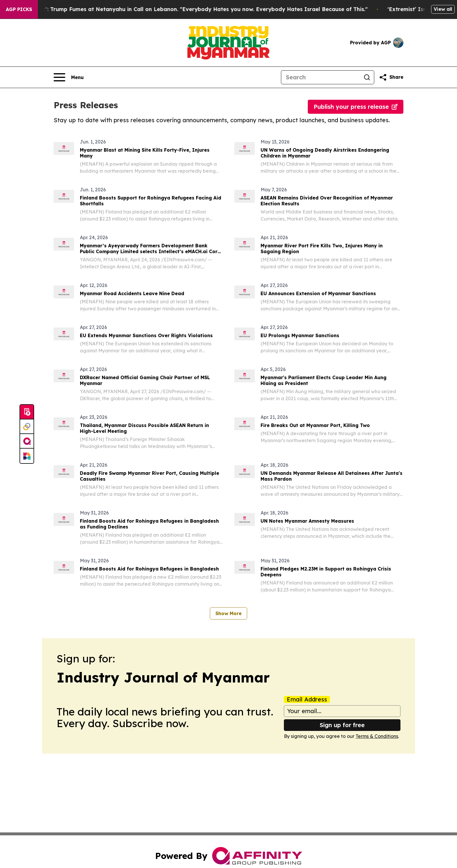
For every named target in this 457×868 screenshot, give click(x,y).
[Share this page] (391, 77)
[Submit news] (27, 412)
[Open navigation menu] (69, 77)
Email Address (307, 699)
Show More (228, 613)
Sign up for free (342, 725)
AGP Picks (19, 9)
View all (443, 9)
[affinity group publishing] (27, 441)
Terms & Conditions (377, 736)
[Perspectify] (27, 427)
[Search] (321, 77)
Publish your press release (356, 107)
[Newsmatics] (27, 456)
